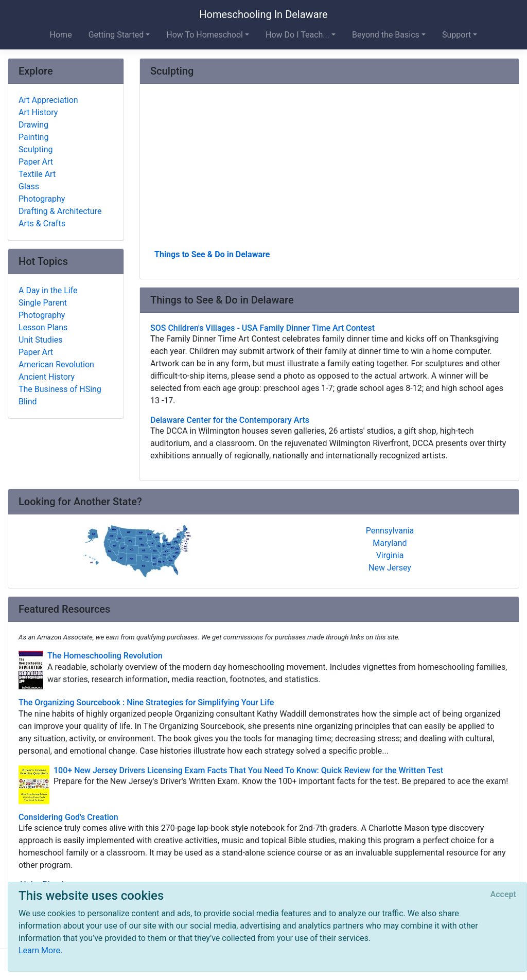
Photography (42, 199)
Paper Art (36, 162)
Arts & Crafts (42, 224)
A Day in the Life (48, 290)
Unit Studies (41, 340)
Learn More (39, 950)
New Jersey (390, 568)
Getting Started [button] (116, 35)
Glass (29, 186)
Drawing (33, 125)
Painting (33, 137)
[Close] (503, 895)
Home (61, 35)
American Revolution (56, 364)
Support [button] (456, 35)
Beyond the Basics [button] (386, 35)
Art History (38, 112)
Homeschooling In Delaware (263, 14)
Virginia (390, 555)
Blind (28, 402)
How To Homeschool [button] (205, 35)
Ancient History (47, 377)
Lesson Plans (43, 327)
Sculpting (36, 149)
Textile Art (37, 174)
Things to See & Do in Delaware (212, 254)
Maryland (390, 543)
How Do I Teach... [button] (297, 35)
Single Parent (43, 303)
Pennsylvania (390, 531)
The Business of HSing (60, 389)
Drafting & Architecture (60, 211)
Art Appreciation (48, 100)
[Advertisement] (329, 170)
